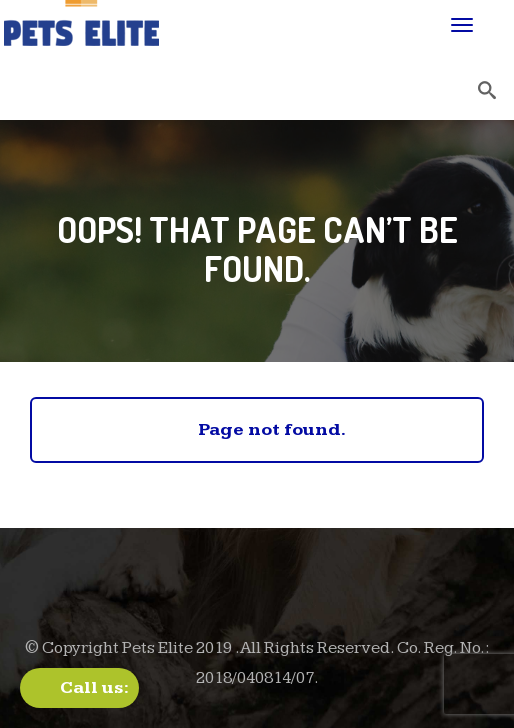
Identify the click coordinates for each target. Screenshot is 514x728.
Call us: (94, 687)
